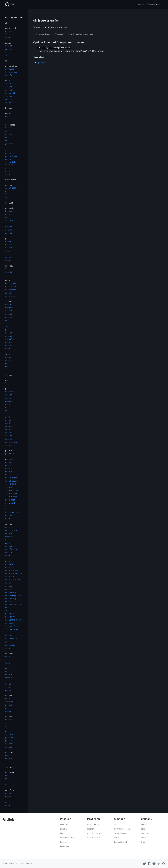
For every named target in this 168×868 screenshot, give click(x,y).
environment (11, 284)
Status (117, 838)
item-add (10, 487)
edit (7, 140)
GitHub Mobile (93, 838)
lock (7, 327)
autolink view (12, 580)
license (9, 623)
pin (7, 330)
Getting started (14, 18)
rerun (8, 684)
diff (7, 408)
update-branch (12, 442)
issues (9, 705)
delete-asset (12, 530)
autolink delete (14, 574)
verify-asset (12, 549)
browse (9, 108)
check (8, 657)
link (7, 506)
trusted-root (12, 72)
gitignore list (13, 617)
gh (6, 23)
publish (9, 741)
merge (8, 420)
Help (116, 824)
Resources (65, 846)
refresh (9, 90)
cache (8, 113)
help (7, 281)
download (10, 69)
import (9, 49)
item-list (10, 503)
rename (9, 257)
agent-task (11, 28)
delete (9, 46)
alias (8, 43)
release (9, 524)
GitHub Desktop (94, 833)
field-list (11, 484)
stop (7, 171)
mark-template (12, 513)
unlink (9, 516)
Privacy (29, 863)
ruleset (9, 654)
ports (8, 153)
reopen (9, 333)
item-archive (12, 491)
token (8, 103)
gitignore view (13, 620)
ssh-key (9, 753)
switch (9, 100)
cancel (9, 671)
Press (143, 838)
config (9, 185)
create (9, 31)
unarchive (10, 645)
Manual (141, 4)
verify (9, 75)
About (144, 824)
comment (9, 308)
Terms (22, 863)
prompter (10, 454)
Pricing (63, 842)
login (8, 84)
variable (10, 773)
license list (12, 626)
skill (8, 732)
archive (9, 564)
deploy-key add (13, 596)
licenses (10, 375)
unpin (8, 346)
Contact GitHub (121, 842)
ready (8, 423)
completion (11, 180)
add (7, 269)
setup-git (10, 93)
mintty (9, 293)
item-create (11, 494)
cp (6, 131)
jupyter (9, 144)
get (7, 191)
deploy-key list (14, 604)
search (9, 230)
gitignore (10, 614)
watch (8, 690)
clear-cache (11, 188)
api (7, 61)
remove (9, 227)
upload (9, 546)
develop (9, 317)
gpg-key (9, 266)
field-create (12, 478)
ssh (7, 168)
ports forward (12, 156)
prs (7, 708)
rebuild (9, 165)
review (9, 433)
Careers (144, 833)
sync (7, 642)
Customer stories (68, 838)
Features (64, 824)
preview (9, 451)
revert (9, 430)
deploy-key (11, 592)
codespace (10, 125)
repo (7, 561)
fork (7, 611)
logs (7, 150)
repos (8, 711)
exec (7, 217)
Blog (143, 829)
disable (9, 793)
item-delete (11, 497)
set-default (11, 639)
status (9, 96)
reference (10, 296)
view (7, 38)
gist (7, 239)
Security (64, 829)
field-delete (12, 481)
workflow (10, 790)
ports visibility (11, 161)
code (7, 128)
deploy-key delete (11, 600)
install (9, 221)
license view (12, 629)
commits (9, 702)
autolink (10, 567)
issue (8, 302)
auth (7, 81)
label (8, 354)
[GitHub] (9, 820)
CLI (10, 4)
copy (7, 465)
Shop (143, 842)
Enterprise (65, 833)
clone (8, 242)
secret (9, 717)
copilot (9, 203)
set (7, 55)
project (9, 459)
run (7, 669)
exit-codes (11, 287)
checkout (10, 392)
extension (10, 208)
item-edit (10, 500)
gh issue (41, 63)
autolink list (12, 577)
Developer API (93, 824)
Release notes (153, 4)
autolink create (14, 570)
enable (9, 796)
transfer (10, 339)
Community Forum (122, 829)
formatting (11, 290)
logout (9, 87)
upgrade (9, 233)
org (7, 380)
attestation (11, 66)
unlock (9, 342)
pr (6, 389)
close (8, 305)
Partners (91, 829)
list (7, 34)
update (9, 747)
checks (9, 395)
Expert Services (121, 833)
